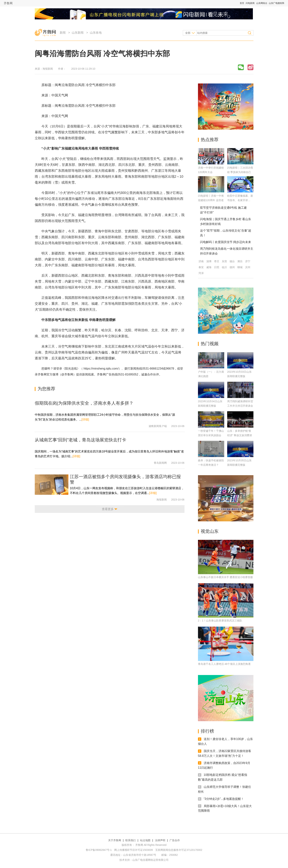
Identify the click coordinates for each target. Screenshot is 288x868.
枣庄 (217, 261)
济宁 (248, 261)
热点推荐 (210, 140)
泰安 (201, 267)
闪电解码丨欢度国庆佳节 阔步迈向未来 (226, 242)
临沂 (224, 267)
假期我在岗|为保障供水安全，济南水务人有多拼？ (84, 403)
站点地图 (145, 840)
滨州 (248, 267)
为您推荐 (46, 389)
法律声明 (160, 840)
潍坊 (240, 261)
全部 (188, 33)
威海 (209, 267)
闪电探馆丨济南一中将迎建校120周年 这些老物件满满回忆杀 (211, 200)
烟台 (232, 261)
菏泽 (201, 273)
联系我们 (131, 840)
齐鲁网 (8, 3)
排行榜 (207, 731)
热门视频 (210, 344)
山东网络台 (262, 3)
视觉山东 (210, 531)
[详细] (85, 420)
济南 (201, 261)
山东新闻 (78, 33)
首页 (242, 3)
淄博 (209, 261)
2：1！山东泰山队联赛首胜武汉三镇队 (220, 621)
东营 (224, 261)
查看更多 (108, 509)
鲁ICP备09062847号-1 (99, 850)
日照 (217, 267)
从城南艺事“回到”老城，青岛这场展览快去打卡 (81, 440)
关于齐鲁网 (115, 840)
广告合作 (175, 840)
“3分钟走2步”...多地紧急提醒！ (224, 799)
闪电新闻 (250, 3)
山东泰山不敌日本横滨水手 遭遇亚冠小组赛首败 (226, 577)
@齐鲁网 (67, 374)
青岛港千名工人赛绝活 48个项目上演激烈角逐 (224, 664)
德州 (232, 267)
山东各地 (96, 33)
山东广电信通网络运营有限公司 (150, 860)
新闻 (63, 33)
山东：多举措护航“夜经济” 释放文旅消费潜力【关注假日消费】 (240, 435)
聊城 (240, 267)
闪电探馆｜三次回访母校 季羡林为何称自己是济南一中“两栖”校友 (240, 172)
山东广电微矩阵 (277, 3)
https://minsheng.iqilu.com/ (101, 369)
